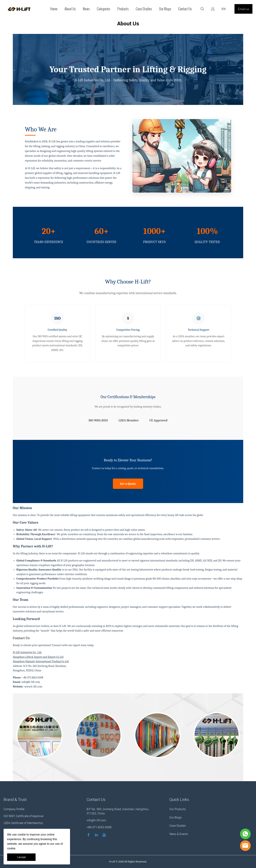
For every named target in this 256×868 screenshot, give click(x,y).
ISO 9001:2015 (98, 420)
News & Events (179, 834)
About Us (70, 9)
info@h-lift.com (96, 820)
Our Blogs (165, 9)
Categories (104, 9)
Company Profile (14, 809)
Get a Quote (128, 484)
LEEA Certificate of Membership (23, 823)
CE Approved (158, 420)
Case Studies (144, 9)
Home (54, 9)
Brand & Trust (15, 799)
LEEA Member (129, 420)
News (86, 9)
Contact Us (185, 9)
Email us (243, 9)
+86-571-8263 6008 (99, 827)
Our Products (178, 809)
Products (123, 9)
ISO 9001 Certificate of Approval (24, 816)
